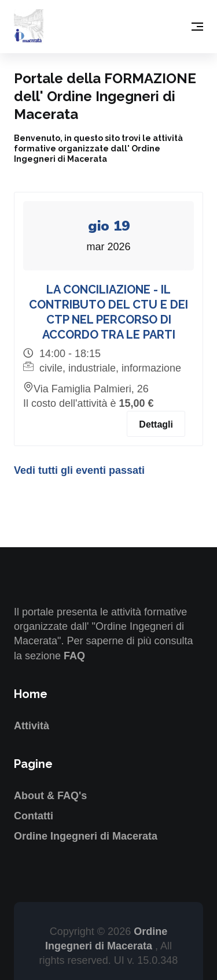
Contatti (34, 816)
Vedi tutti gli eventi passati (79, 470)
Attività (32, 726)
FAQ (74, 656)
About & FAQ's (50, 796)
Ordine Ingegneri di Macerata (86, 836)
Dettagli (156, 424)
